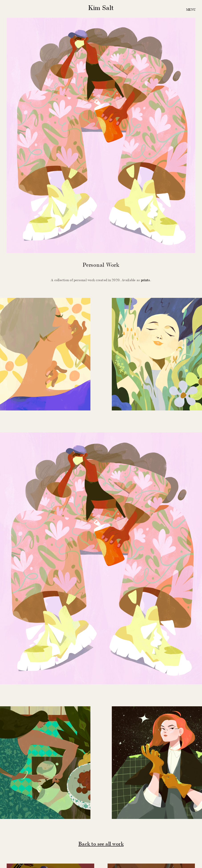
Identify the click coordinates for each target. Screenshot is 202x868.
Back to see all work (101, 844)
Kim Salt (101, 8)
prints (146, 280)
